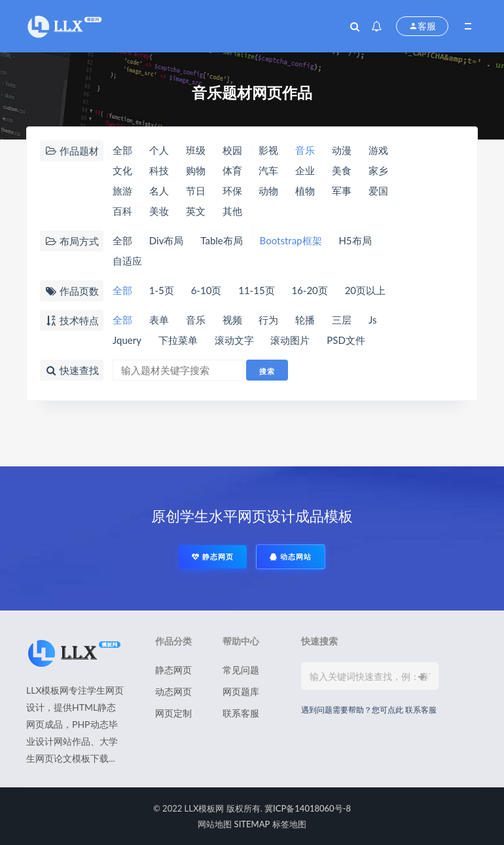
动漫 (342, 150)
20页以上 (365, 290)
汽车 (268, 170)
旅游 (122, 191)
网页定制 (173, 713)
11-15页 (256, 290)
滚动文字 (234, 340)
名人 (159, 191)
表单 (159, 320)
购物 (196, 170)
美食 (342, 170)
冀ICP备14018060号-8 (308, 808)
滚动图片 (290, 340)
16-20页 (309, 290)
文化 (122, 170)
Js (373, 320)
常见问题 (241, 670)
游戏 (378, 150)
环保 (232, 191)
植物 (305, 191)
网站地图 (215, 824)
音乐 (305, 150)
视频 (232, 320)
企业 (305, 170)
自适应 (127, 261)
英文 (196, 211)
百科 (122, 211)
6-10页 (207, 290)
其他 (232, 211)
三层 (342, 320)
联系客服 (241, 713)
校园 (232, 150)
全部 (122, 150)
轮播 (305, 320)
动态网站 (291, 556)
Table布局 (221, 240)
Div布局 (167, 240)
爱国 (378, 191)
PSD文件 (346, 340)
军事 (342, 191)
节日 (196, 191)
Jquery (127, 340)
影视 (268, 150)
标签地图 (289, 824)
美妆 (159, 211)
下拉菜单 (178, 340)
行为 (268, 320)
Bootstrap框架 (291, 240)
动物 (268, 191)
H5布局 (355, 240)
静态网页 (213, 556)
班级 (196, 150)
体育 (232, 170)
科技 (159, 170)
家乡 (378, 170)
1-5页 (162, 290)
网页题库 (241, 691)
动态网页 (173, 691)
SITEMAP (252, 824)
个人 (159, 150)
